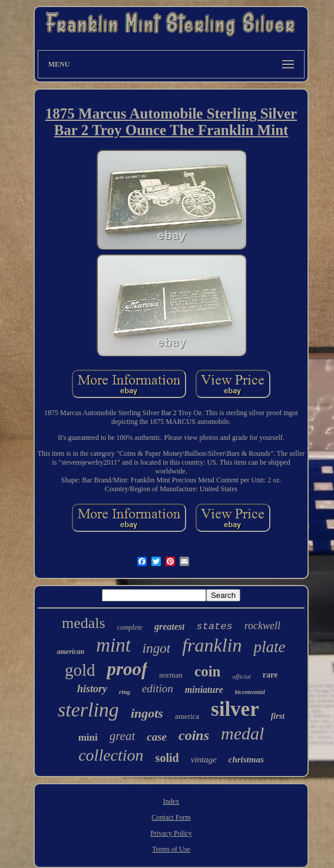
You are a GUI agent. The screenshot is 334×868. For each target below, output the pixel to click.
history (92, 689)
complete (130, 627)
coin (207, 671)
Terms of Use (171, 849)
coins (194, 735)
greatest (170, 627)
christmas (246, 759)
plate (269, 647)
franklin (212, 645)
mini (88, 737)
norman (171, 675)
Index (171, 801)
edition (158, 688)
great (123, 736)
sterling (88, 710)
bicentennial (250, 692)
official (242, 676)
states (214, 627)
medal (242, 733)
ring (125, 692)
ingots (147, 713)
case (157, 737)
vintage (204, 759)
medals (84, 623)
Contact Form (171, 817)
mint (113, 645)
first (278, 716)
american (71, 652)
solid (167, 758)
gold (80, 670)
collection (111, 755)
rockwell (262, 626)
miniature (204, 690)
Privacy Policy (171, 833)
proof (127, 669)
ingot (156, 648)
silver (235, 709)
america (187, 716)
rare (270, 675)
